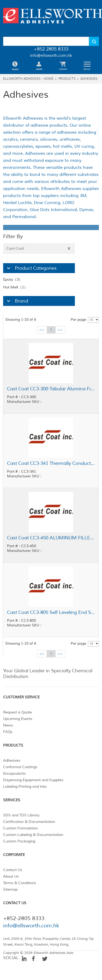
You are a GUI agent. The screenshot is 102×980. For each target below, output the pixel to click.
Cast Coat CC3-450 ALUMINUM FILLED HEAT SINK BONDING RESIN (51, 538)
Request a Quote (17, 712)
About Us (11, 876)
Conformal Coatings (20, 767)
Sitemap (10, 889)
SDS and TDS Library (21, 815)
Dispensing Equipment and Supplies (33, 780)
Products (67, 79)
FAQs (8, 732)
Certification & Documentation (29, 822)
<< (42, 330)
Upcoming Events (18, 719)
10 (91, 320)
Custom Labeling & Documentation (33, 835)
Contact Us (13, 870)
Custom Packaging (19, 841)
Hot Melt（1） (15, 287)
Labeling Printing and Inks (25, 787)
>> (60, 330)
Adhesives (89, 79)
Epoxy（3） (13, 279)
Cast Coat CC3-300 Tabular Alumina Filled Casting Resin (51, 389)
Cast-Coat (39, 248)
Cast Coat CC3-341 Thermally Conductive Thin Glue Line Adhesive (51, 463)
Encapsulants (14, 773)
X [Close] (69, 248)
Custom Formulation (20, 828)
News (8, 725)
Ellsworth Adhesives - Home (28, 79)
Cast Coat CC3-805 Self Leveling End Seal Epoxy (51, 612)
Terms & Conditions (20, 883)
